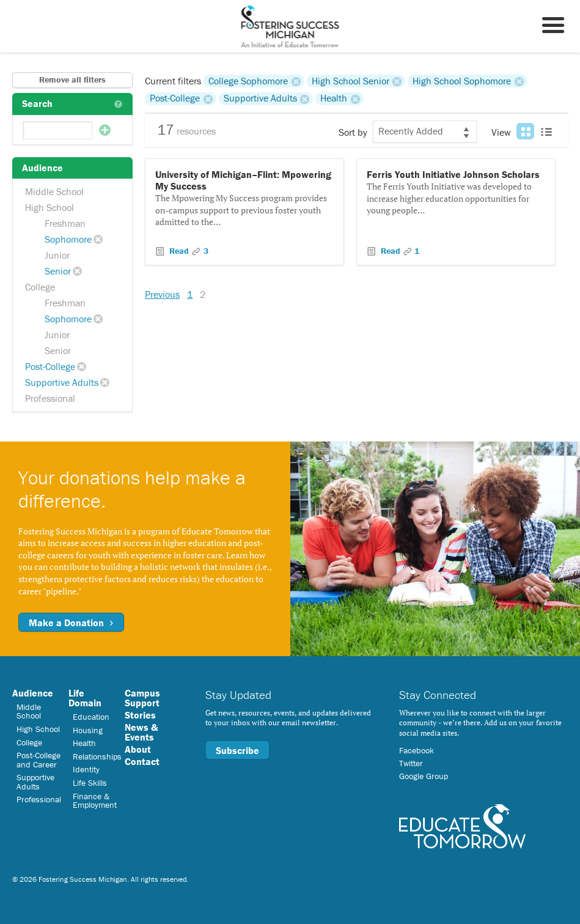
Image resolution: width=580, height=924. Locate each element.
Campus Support (142, 698)
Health (334, 98)
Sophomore (68, 239)
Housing (88, 730)
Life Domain (85, 698)
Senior (58, 271)
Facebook (417, 750)
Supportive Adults (62, 382)
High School (50, 207)
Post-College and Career (39, 760)
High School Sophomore (462, 81)
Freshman (65, 223)
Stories (140, 715)
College (40, 287)
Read (179, 251)
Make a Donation (71, 623)
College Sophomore (248, 81)
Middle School (54, 191)
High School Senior (351, 81)
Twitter (411, 763)
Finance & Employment (95, 800)
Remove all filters (72, 79)
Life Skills (90, 783)
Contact (142, 761)
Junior (57, 255)
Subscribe (237, 750)
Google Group (424, 776)
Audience (33, 693)
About (138, 749)
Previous (162, 294)
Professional (50, 398)
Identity (86, 769)
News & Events (141, 732)
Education (91, 717)
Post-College (50, 366)
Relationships (97, 756)
